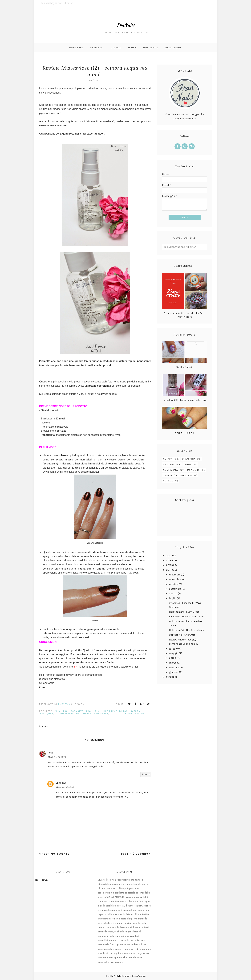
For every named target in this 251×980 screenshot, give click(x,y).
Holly (50, 753)
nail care (168, 481)
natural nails (171, 470)
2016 (169, 560)
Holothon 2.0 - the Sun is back (186, 630)
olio (114, 714)
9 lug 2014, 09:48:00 (65, 787)
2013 (169, 677)
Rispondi (146, 774)
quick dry (126, 714)
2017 (169, 556)
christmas (186, 475)
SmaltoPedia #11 (185, 433)
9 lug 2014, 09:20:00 (57, 757)
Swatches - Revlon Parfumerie (186, 617)
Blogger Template (139, 976)
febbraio (174, 667)
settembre (175, 589)
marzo (173, 663)
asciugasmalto (73, 711)
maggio (174, 653)
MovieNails (193, 470)
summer (168, 475)
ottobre (174, 584)
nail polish (84, 714)
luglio (173, 598)
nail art (167, 459)
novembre (175, 579)
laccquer (47, 714)
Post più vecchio (135, 854)
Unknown (61, 783)
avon (89, 711)
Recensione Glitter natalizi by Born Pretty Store (185, 315)
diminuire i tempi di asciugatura (118, 711)
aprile (173, 658)
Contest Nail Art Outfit (182, 635)
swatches (169, 464)
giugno (173, 648)
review (140, 714)
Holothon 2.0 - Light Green (184, 612)
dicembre (175, 575)
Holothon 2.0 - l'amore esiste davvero (185, 400)
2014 (58, 711)
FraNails (125, 22)
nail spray (101, 714)
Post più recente (56, 854)
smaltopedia (188, 459)
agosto (173, 593)
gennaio (174, 672)
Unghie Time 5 (185, 367)
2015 (169, 565)
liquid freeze (65, 714)
